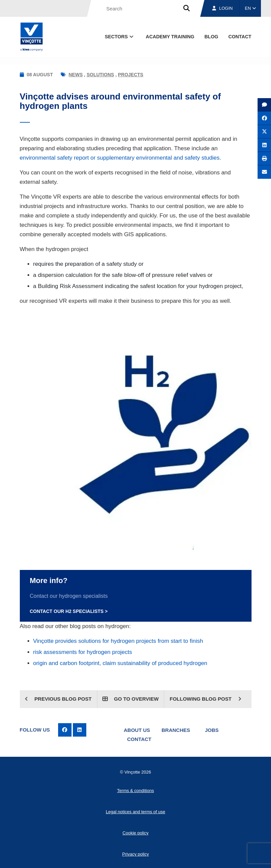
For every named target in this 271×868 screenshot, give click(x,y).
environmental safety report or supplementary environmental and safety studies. (121, 158)
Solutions (100, 75)
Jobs (212, 730)
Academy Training (170, 37)
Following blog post (205, 699)
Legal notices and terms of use (135, 812)
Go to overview (130, 699)
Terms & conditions (136, 791)
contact (240, 37)
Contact (139, 739)
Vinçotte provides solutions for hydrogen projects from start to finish (118, 641)
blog (211, 37)
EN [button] (250, 8)
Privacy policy (135, 854)
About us (137, 730)
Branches (176, 730)
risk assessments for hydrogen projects (83, 652)
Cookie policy (135, 833)
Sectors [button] (120, 37)
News (76, 75)
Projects (130, 75)
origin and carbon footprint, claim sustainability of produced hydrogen (120, 663)
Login (222, 8)
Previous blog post (58, 699)
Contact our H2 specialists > (69, 611)
